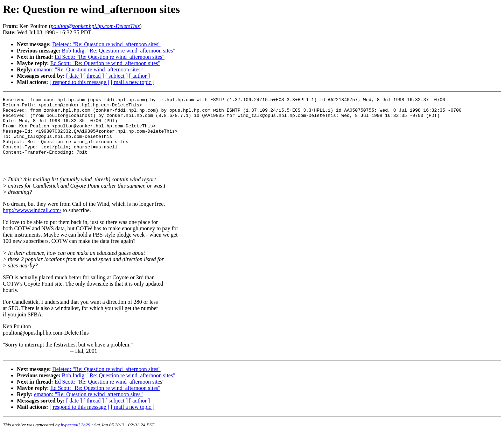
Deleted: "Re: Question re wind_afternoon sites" (106, 44)
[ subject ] (117, 76)
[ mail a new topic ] (132, 82)
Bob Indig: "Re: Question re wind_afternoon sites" (119, 51)
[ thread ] (94, 76)
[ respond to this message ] (79, 82)
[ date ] (74, 76)
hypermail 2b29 (76, 439)
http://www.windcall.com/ (32, 225)
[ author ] (140, 76)
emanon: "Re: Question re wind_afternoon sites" (88, 69)
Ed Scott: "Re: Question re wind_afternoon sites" (110, 57)
